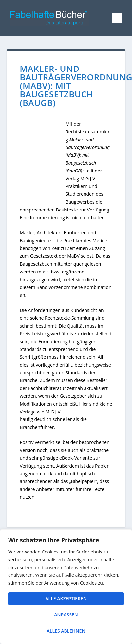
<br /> (43, 163)
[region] (66, 587)
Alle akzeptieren (66, 599)
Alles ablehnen (66, 631)
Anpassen (66, 615)
